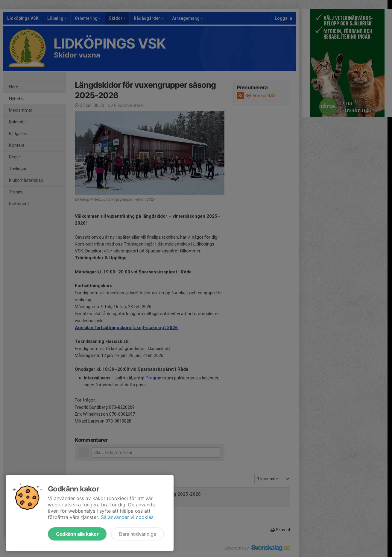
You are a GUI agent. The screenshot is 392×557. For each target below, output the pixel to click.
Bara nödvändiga (137, 534)
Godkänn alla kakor (77, 534)
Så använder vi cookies (127, 517)
